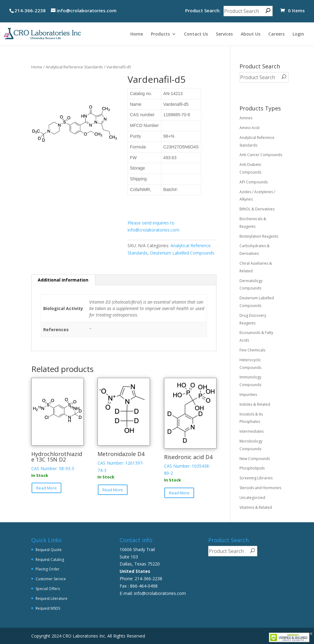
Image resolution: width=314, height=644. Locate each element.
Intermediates (252, 431)
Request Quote (49, 550)
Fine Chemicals (252, 350)
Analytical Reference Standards (74, 67)
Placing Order (48, 569)
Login (298, 34)
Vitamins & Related (256, 507)
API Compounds (254, 182)
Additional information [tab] (63, 280)
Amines (246, 118)
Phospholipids (252, 468)
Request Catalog (50, 560)
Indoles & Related (255, 404)
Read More (46, 488)
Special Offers (48, 589)
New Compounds (255, 459)
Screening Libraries (256, 478)
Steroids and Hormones (260, 488)
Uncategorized (252, 498)
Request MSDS (48, 608)
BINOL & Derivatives (257, 209)
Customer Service (51, 579)
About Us (251, 34)
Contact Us (196, 34)
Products (160, 34)
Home (137, 34)
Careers (276, 34)
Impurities (248, 395)
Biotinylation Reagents (259, 236)
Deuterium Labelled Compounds (182, 253)
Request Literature (52, 598)
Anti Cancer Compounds (261, 155)
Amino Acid (249, 128)
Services (224, 34)
